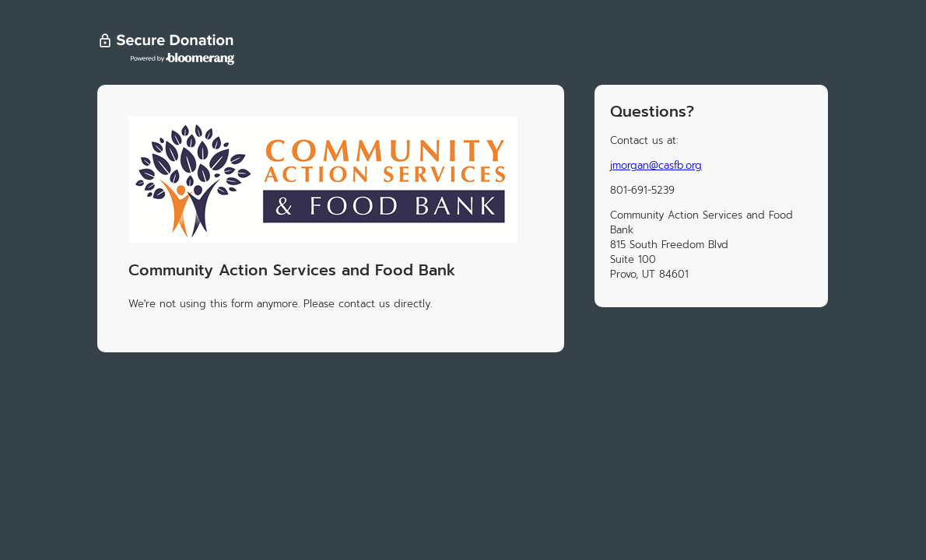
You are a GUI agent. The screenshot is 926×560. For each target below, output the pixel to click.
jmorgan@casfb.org (656, 165)
